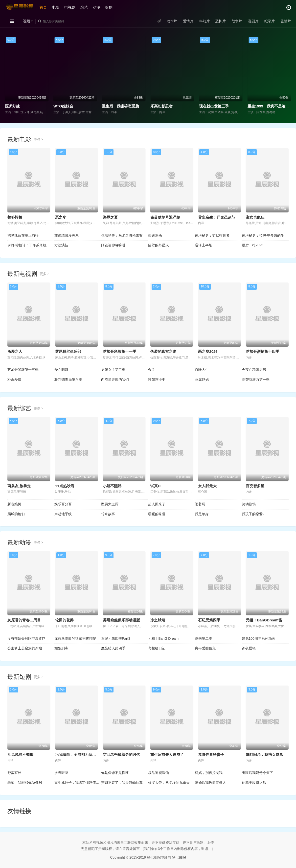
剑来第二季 (204, 638)
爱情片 (188, 21)
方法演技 (61, 245)
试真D (155, 486)
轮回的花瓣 (64, 620)
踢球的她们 (16, 514)
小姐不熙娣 (112, 486)
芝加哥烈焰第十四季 (262, 351)
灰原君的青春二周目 (24, 620)
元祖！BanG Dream (163, 638)
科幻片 (205, 21)
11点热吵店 (65, 486)
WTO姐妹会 (63, 106)
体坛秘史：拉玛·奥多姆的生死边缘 (265, 235)
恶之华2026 (208, 351)
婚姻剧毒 (61, 648)
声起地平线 (63, 514)
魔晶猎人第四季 (113, 648)
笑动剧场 (249, 504)
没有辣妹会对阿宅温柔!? (26, 638)
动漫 (96, 7)
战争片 (237, 21)
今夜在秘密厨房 (254, 370)
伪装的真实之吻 (163, 351)
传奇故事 (108, 514)
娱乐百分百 (63, 504)
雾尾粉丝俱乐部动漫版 (121, 620)
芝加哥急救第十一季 (120, 351)
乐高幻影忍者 (161, 106)
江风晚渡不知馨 (20, 754)
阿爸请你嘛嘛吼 (113, 245)
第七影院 (179, 857)
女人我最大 (207, 486)
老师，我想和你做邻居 (25, 783)
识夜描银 (249, 648)
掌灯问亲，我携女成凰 (264, 754)
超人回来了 (157, 504)
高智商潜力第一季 (256, 380)
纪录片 (270, 21)
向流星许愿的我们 (115, 380)
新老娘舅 (14, 504)
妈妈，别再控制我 (209, 773)
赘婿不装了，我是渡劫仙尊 (122, 783)
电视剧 (70, 7)
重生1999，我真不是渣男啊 (270, 106)
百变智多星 (255, 486)
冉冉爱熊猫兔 (205, 648)
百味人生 (202, 370)
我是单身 (202, 514)
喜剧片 (253, 21)
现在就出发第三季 (214, 106)
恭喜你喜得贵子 (211, 754)
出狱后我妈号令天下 (257, 773)
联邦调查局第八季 (68, 380)
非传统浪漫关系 (67, 235)
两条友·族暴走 (19, 486)
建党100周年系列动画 (259, 638)
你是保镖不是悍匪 (115, 773)
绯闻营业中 (157, 380)
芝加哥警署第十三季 (23, 370)
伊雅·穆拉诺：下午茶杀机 (27, 245)
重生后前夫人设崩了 (167, 754)
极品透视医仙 (159, 773)
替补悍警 (15, 217)
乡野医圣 (61, 773)
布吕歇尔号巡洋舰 (165, 217)
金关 (152, 370)
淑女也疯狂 (255, 217)
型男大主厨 (110, 504)
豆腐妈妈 (202, 380)
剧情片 (286, 21)
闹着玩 (200, 504)
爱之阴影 (61, 370)
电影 (56, 7)
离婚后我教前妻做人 (210, 783)
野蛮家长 (14, 773)
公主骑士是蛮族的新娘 (25, 648)
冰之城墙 (158, 620)
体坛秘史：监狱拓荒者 (212, 235)
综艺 (84, 7)
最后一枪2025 (253, 245)
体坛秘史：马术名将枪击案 (122, 235)
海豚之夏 (110, 217)
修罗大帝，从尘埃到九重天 (169, 783)
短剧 (109, 7)
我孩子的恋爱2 (253, 514)
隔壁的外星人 (159, 245)
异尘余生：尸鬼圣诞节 (217, 217)
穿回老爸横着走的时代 (121, 754)
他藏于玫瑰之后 (254, 783)
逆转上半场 (204, 245)
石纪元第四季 (209, 620)
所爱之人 (15, 351)
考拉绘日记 (157, 648)
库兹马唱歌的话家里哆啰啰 (75, 638)
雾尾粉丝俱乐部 (68, 351)
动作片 (172, 21)
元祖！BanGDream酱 (264, 620)
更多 (38, 139)
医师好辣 (12, 106)
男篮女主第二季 (113, 370)
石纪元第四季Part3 (116, 638)
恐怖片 (221, 21)
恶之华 (61, 217)
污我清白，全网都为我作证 (77, 754)
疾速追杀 (155, 235)
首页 (43, 7)
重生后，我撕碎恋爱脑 (120, 106)
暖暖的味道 (157, 514)
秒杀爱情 (14, 380)
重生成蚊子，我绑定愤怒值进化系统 (78, 783)
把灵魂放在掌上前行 (23, 235)
